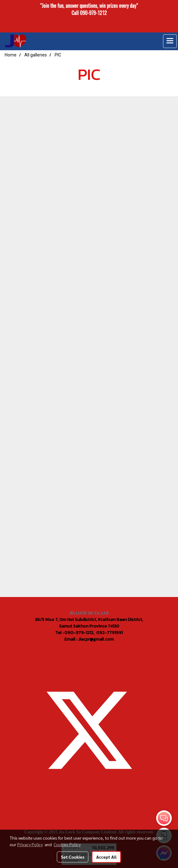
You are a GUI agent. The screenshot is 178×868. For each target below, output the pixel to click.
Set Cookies (73, 857)
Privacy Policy (30, 844)
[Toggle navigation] (170, 41)
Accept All (106, 857)
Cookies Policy (67, 844)
